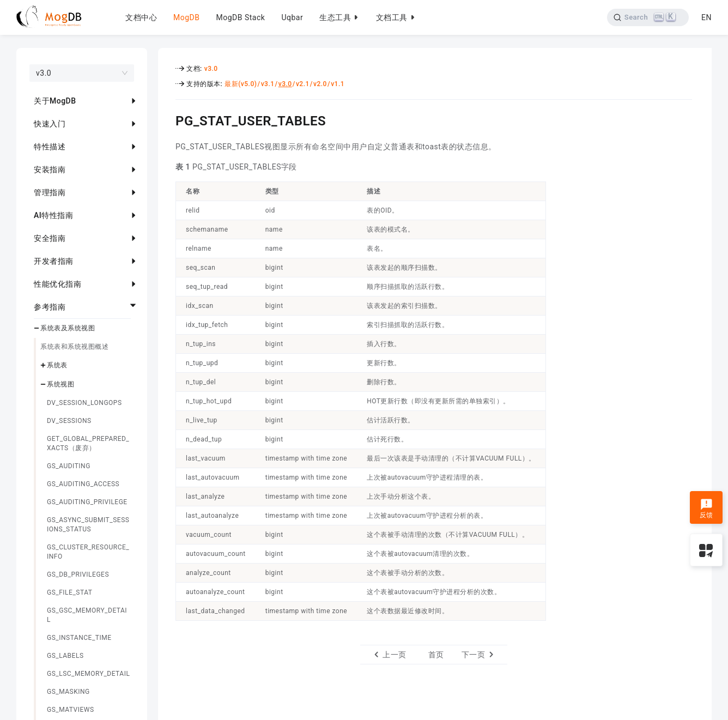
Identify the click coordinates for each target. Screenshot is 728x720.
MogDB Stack (240, 17)
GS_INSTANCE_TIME (79, 638)
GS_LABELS (65, 656)
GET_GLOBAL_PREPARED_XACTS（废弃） (88, 443)
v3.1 (268, 84)
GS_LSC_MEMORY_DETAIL (88, 674)
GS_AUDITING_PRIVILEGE (87, 502)
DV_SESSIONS (69, 421)
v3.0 (211, 69)
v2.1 (303, 84)
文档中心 (141, 17)
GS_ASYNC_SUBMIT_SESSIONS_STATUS (88, 525)
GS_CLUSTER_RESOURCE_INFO (88, 552)
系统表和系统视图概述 (74, 347)
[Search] (648, 17)
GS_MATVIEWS (71, 710)
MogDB (186, 17)
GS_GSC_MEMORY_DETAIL (87, 615)
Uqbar (292, 17)
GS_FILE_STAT (69, 592)
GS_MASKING (68, 692)
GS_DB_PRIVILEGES (78, 574)
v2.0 (320, 84)
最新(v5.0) (241, 84)
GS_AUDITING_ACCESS (83, 484)
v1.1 (338, 84)
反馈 (706, 509)
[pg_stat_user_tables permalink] (167, 119)
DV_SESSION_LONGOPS (84, 403)
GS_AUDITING (69, 466)
